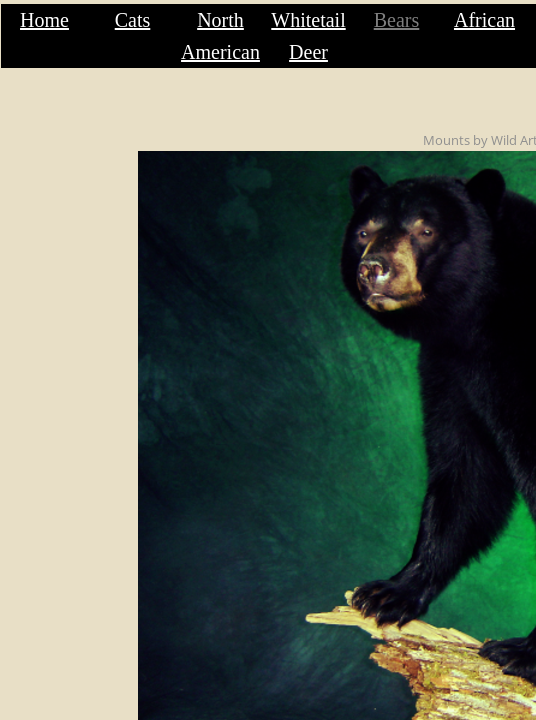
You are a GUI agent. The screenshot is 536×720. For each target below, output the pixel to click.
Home (44, 20)
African (484, 20)
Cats (133, 20)
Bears (397, 20)
